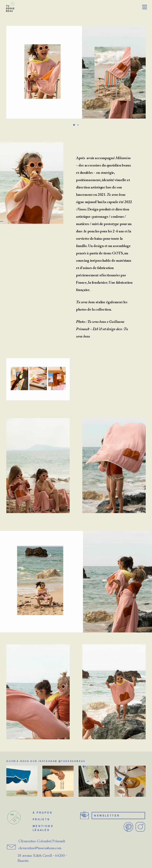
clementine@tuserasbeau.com (40, 848)
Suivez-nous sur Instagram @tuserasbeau (46, 761)
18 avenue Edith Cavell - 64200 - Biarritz (42, 858)
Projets (41, 819)
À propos (43, 813)
